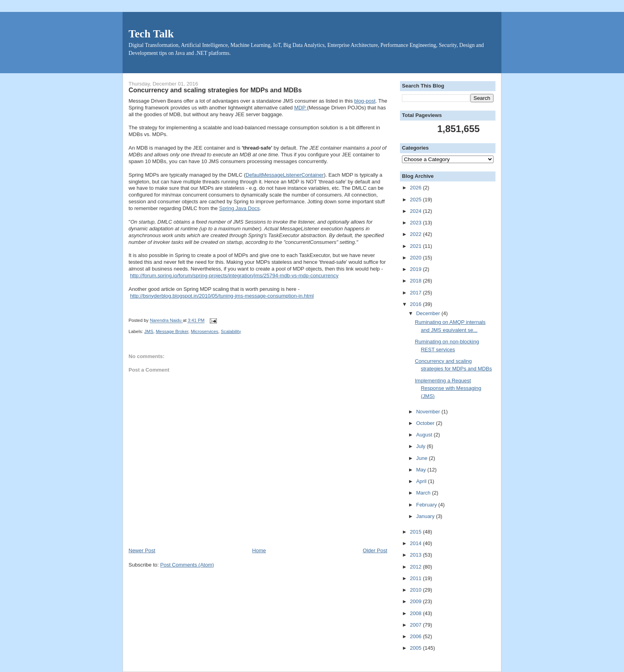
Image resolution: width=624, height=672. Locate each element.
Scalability (231, 331)
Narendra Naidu (166, 321)
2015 (416, 532)
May (422, 470)
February (427, 505)
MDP (300, 108)
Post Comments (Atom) (187, 565)
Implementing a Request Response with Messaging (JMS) (448, 388)
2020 (416, 258)
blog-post (365, 101)
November (429, 412)
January (426, 516)
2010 (416, 590)
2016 (416, 304)
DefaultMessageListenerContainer (285, 175)
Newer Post (142, 550)
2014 (416, 543)
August (425, 435)
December (429, 313)
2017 (416, 293)
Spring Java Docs (240, 208)
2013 (416, 555)
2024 (416, 211)
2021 (416, 246)
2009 (416, 601)
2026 (416, 188)
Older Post (375, 550)
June (423, 458)
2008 (416, 613)
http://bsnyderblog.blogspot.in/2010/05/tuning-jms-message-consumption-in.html (222, 296)
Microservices (204, 331)
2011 (416, 578)
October (426, 423)
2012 (416, 567)
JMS (149, 331)
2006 (416, 636)
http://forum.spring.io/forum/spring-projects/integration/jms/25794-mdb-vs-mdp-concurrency (234, 276)
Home (259, 550)
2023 (416, 223)
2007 (416, 625)
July (422, 446)
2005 (416, 648)
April (422, 481)
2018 (416, 281)
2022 (416, 234)
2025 (416, 200)
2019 (416, 269)
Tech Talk (151, 34)
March (424, 493)
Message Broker (172, 331)
